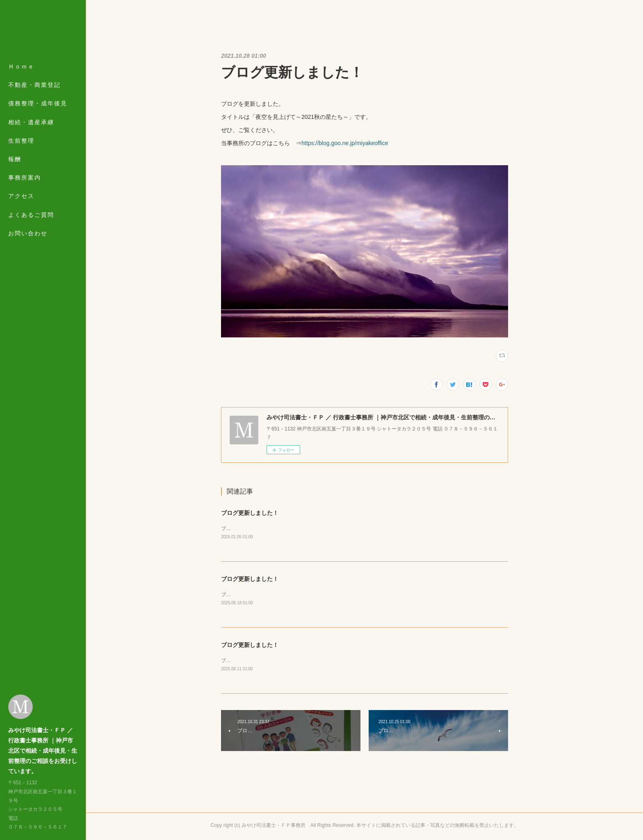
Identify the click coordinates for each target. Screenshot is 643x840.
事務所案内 (25, 178)
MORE (18, 196)
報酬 (15, 159)
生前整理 (21, 141)
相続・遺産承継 (31, 122)
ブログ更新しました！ (250, 513)
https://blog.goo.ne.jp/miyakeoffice (345, 143)
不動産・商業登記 (34, 85)
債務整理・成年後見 (38, 103)
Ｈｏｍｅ (21, 66)
